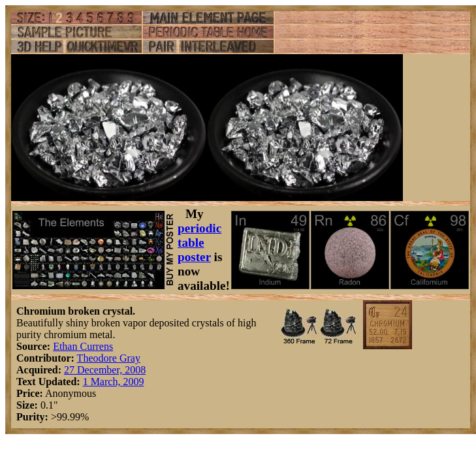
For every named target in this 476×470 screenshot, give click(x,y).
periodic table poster (199, 243)
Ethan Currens (83, 346)
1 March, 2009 (114, 382)
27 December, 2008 (105, 370)
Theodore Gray (109, 358)
